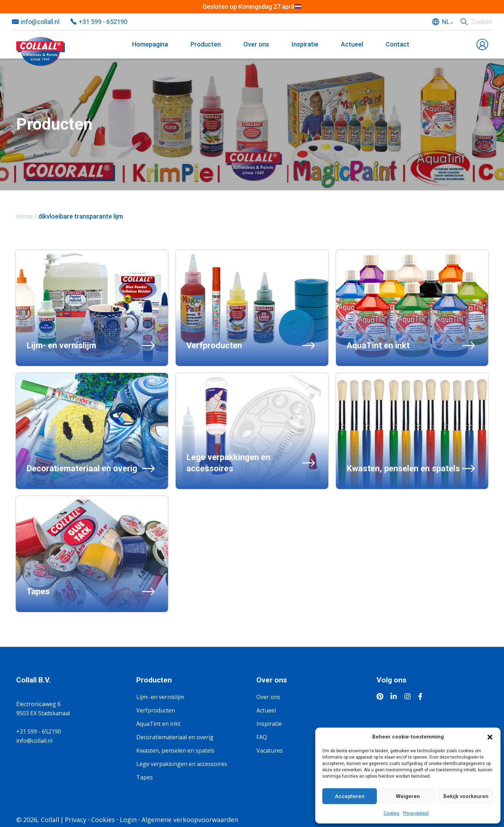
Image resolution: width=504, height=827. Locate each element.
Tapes (145, 777)
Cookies (391, 813)
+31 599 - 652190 (103, 22)
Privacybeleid (416, 813)
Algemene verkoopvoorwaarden (190, 820)
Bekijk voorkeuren (466, 796)
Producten (206, 44)
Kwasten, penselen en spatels (175, 751)
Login (128, 820)
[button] (490, 737)
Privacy (76, 820)
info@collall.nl (40, 22)
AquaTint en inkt (158, 724)
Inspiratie (305, 44)
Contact (397, 44)
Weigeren (408, 796)
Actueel (352, 44)
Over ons (256, 44)
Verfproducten (156, 710)
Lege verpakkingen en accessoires (182, 764)
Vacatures (270, 751)
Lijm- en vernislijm (160, 697)
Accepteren (350, 796)
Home (25, 216)
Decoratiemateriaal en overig (175, 737)
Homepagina (150, 44)
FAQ (262, 737)
